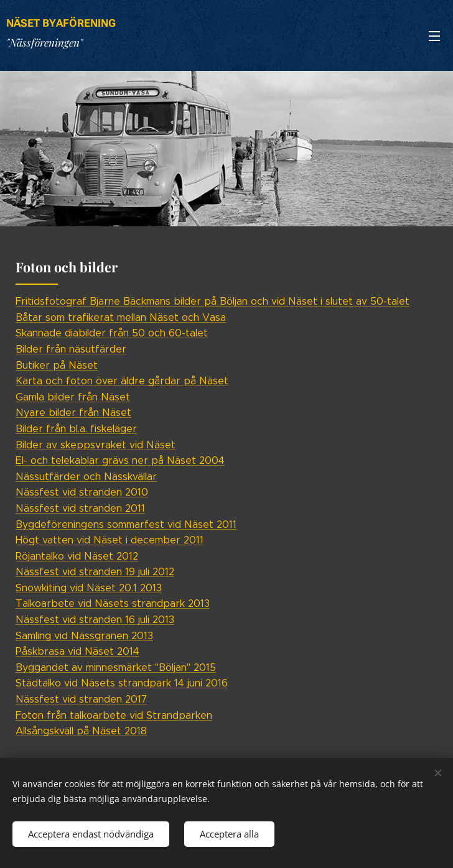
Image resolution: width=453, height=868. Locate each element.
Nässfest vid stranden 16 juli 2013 (95, 620)
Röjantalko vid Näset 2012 (77, 556)
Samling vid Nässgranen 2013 (84, 636)
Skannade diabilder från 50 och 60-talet (112, 333)
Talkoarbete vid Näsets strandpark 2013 (113, 603)
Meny (434, 36)
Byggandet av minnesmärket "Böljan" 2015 (116, 667)
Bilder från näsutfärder (71, 349)
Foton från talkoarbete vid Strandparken (114, 715)
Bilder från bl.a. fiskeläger (76, 429)
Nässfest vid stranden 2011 (80, 508)
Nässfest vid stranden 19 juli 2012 (95, 572)
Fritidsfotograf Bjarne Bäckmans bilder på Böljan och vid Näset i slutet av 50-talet (212, 301)
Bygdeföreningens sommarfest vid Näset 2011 (126, 524)
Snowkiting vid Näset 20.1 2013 (89, 588)
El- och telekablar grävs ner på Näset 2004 (120, 460)
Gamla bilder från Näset (73, 397)
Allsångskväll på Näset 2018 (81, 731)
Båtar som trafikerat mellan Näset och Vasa (121, 317)
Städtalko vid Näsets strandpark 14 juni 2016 (122, 683)
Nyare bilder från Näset (73, 413)
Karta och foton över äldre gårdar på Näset (122, 381)
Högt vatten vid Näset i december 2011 (110, 540)
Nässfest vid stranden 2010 (82, 492)
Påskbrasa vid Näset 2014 (77, 651)
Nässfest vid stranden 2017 (81, 699)
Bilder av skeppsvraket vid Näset (96, 445)
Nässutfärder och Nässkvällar (86, 477)
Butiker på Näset (57, 365)
